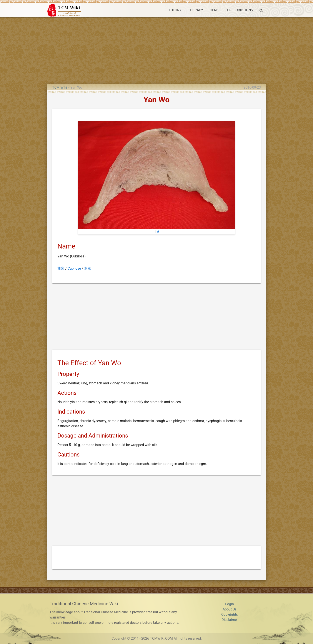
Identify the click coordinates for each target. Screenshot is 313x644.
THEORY (175, 10)
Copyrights (230, 614)
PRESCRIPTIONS (240, 10)
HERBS (215, 10)
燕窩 (88, 268)
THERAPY (196, 10)
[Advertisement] (156, 50)
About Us (230, 609)
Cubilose (74, 268)
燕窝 (61, 268)
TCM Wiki (60, 87)
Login (230, 604)
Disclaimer (230, 620)
